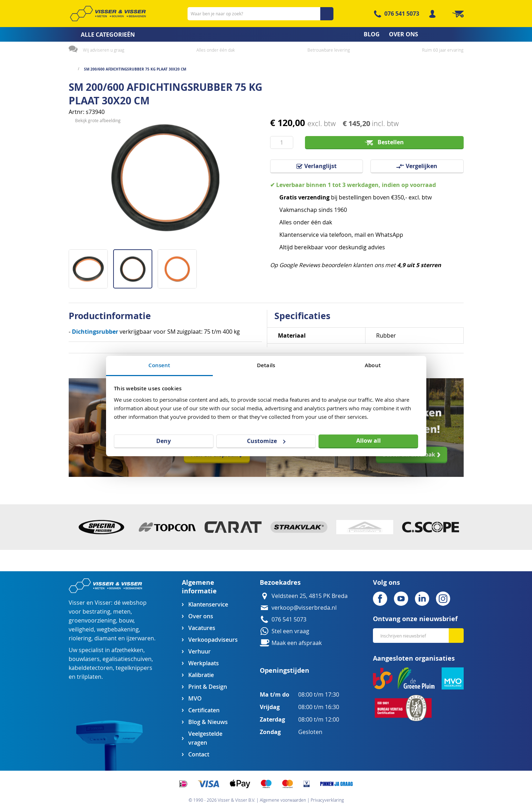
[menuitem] (99, 35)
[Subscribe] (456, 636)
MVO (195, 699)
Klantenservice (208, 605)
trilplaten (89, 677)
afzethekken (127, 650)
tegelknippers (134, 668)
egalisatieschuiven (127, 659)
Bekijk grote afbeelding (98, 244)
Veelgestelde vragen (205, 738)
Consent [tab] (159, 365)
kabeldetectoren (91, 668)
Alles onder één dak (216, 50)
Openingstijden (285, 670)
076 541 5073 (402, 14)
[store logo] (108, 14)
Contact (199, 754)
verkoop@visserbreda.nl (304, 608)
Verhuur (199, 652)
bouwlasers (84, 659)
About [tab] (373, 365)
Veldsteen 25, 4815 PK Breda (310, 596)
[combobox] (260, 14)
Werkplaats (204, 663)
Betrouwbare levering (329, 50)
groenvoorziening (92, 621)
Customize (266, 441)
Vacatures (202, 628)
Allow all (368, 441)
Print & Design (208, 687)
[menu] (266, 34)
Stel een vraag (290, 631)
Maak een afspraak (297, 643)
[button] (91, 266)
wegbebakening (118, 629)
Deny (164, 441)
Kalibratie (201, 675)
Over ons (201, 616)
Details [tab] (266, 365)
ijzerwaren (140, 638)
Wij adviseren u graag (104, 50)
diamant (106, 638)
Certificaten (204, 710)
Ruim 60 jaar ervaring (443, 50)
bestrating (96, 612)
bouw (126, 621)
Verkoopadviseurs (213, 640)
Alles (286, 222)
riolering (80, 638)
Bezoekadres (280, 582)
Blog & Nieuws (208, 722)
